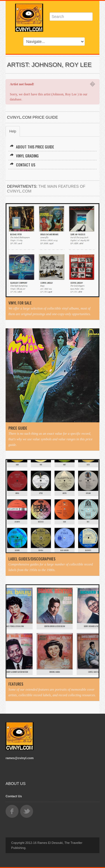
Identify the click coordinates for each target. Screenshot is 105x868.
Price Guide (18, 428)
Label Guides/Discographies (32, 559)
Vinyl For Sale (20, 303)
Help (13, 131)
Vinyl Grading (24, 156)
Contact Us (23, 165)
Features (16, 684)
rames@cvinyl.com (20, 758)
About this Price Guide (32, 147)
